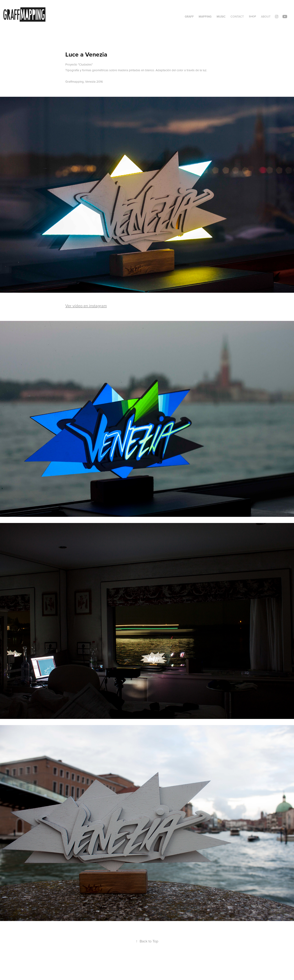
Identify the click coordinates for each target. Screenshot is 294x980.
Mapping (205, 17)
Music (221, 17)
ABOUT (266, 17)
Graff (189, 17)
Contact (237, 17)
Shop (252, 16)
